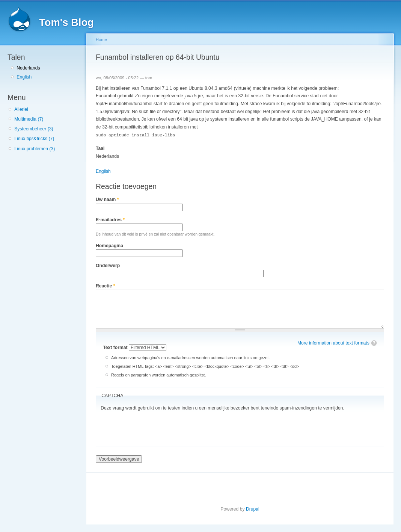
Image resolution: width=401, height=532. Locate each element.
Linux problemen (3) (35, 149)
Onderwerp (108, 265)
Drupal (253, 509)
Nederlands (28, 68)
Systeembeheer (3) (34, 129)
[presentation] (158, 426)
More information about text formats (333, 343)
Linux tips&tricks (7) (34, 139)
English (24, 77)
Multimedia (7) (29, 119)
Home (101, 39)
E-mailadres (110, 219)
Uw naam (107, 199)
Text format (116, 347)
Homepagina (109, 245)
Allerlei (21, 109)
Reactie (105, 286)
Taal (100, 148)
